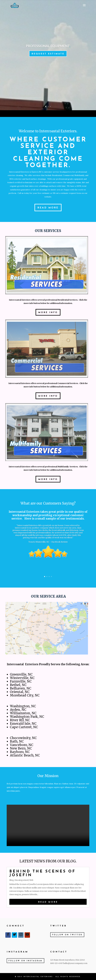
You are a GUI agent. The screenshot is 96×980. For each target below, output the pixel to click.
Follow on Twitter (67, 935)
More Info (48, 312)
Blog (12, 880)
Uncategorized (22, 880)
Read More (48, 208)
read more (48, 902)
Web (31, 880)
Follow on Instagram (25, 961)
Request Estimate (48, 54)
